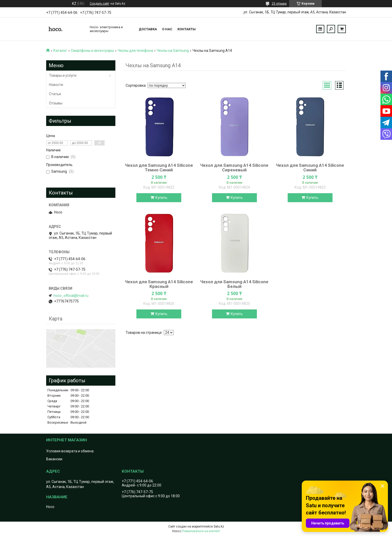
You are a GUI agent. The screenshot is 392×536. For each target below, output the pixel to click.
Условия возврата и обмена (70, 451)
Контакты (187, 29)
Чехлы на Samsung (173, 51)
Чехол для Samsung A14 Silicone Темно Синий (159, 168)
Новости (56, 85)
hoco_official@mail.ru (71, 296)
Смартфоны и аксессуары (92, 51)
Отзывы (56, 103)
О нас (167, 29)
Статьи (55, 94)
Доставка (148, 29)
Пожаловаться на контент (201, 531)
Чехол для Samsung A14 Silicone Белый (234, 284)
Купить (161, 198)
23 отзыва (279, 4)
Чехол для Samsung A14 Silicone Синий (310, 168)
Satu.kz (219, 527)
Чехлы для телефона (135, 51)
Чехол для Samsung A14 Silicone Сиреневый (234, 168)
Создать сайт (99, 4)
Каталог (60, 51)
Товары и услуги (63, 75)
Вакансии (54, 459)
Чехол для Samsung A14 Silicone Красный (159, 284)
